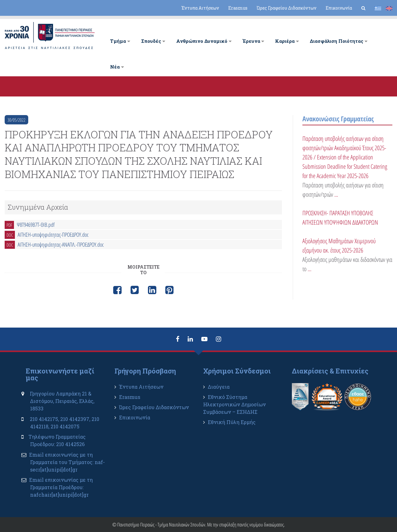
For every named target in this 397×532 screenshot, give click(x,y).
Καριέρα (285, 41)
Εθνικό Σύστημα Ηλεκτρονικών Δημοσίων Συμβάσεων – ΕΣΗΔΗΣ (234, 404)
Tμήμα (118, 41)
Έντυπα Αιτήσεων (200, 8)
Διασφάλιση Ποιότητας (337, 41)
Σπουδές (151, 41)
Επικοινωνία (339, 8)
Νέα (115, 67)
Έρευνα (251, 41)
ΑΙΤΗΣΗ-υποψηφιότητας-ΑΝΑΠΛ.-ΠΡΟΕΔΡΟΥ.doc (61, 244)
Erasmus (238, 8)
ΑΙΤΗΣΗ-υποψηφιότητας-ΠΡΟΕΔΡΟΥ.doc (53, 235)
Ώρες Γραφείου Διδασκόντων (287, 8)
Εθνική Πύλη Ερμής (232, 422)
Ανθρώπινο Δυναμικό (202, 41)
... (336, 194)
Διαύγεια (219, 387)
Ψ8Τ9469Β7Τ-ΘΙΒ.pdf (36, 225)
